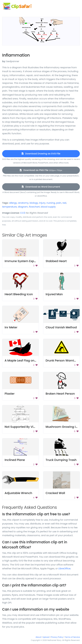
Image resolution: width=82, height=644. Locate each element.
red (64, 203)
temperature (9, 207)
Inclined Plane (15, 460)
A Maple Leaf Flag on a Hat (24, 360)
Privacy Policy (57, 637)
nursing (51, 203)
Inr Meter (11, 327)
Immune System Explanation (25, 261)
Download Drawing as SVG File (41, 154)
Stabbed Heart (56, 261)
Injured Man (54, 294)
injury (42, 203)
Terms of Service (72, 637)
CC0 (23, 213)
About (38, 637)
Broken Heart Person (60, 394)
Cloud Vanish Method (61, 327)
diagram (23, 207)
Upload (46, 637)
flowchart (34, 207)
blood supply (48, 207)
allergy (13, 203)
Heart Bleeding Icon (19, 294)
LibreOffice (64, 569)
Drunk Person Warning (62, 360)
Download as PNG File (41, 170)
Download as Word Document (41, 187)
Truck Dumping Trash (61, 460)
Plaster (10, 394)
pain (59, 203)
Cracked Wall (55, 493)
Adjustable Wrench (18, 493)
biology (34, 203)
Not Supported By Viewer (22, 427)
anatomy (23, 203)
